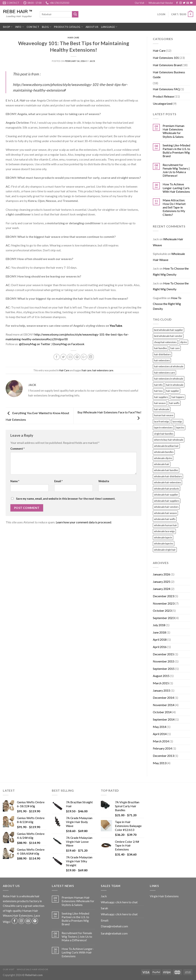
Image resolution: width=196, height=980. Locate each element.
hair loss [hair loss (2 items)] (158, 391)
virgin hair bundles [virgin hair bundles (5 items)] (164, 434)
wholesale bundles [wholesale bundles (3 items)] (164, 452)
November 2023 (164, 603)
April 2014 (160, 734)
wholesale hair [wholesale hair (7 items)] (162, 464)
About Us (92, 27)
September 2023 (164, 618)
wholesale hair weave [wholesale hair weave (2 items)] (165, 513)
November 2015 (164, 661)
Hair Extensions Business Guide (169, 75)
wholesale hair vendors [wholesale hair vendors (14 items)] (166, 507)
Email (58, 481)
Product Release (163, 96)
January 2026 (162, 574)
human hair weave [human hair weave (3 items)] (164, 415)
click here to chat (127, 902)
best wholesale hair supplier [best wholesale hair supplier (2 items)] (168, 330)
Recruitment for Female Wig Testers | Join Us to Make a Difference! (176, 170)
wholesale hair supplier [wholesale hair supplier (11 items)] (166, 495)
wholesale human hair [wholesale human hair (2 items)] (165, 525)
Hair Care (73, 38)
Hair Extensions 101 (166, 58)
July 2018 (159, 625)
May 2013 (160, 763)
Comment (17, 449)
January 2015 (162, 690)
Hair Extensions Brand (167, 65)
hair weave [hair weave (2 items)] (160, 403)
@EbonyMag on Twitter (35, 344)
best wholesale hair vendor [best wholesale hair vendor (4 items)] (168, 336)
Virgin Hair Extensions (164, 896)
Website (104, 481)
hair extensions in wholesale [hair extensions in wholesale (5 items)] (169, 379)
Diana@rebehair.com (114, 926)
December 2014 (163, 698)
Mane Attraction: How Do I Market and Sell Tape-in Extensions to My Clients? (174, 207)
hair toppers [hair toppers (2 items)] (178, 397)
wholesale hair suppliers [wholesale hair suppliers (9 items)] (167, 501)
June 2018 (159, 632)
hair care (87, 370)
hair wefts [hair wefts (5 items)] (174, 403)
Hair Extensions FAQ (166, 89)
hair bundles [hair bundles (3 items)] (160, 348)
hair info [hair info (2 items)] (158, 385)
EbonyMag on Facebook (68, 344)
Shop (8, 27)
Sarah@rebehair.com (114, 933)
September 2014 (164, 719)
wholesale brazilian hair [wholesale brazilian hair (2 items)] (166, 446)
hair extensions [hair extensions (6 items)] (162, 360)
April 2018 (160, 639)
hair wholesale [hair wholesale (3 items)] (162, 409)
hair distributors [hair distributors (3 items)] (162, 354)
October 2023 (162, 611)
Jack (92, 61)
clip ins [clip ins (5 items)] (183, 342)
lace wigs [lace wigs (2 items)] (177, 421)
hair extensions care (103, 370)
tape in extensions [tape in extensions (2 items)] (163, 427)
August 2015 (161, 676)
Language (109, 27)
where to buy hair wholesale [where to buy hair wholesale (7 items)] (169, 440)
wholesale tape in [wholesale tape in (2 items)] (163, 537)
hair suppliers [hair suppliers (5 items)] (161, 397)
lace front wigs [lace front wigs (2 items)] (162, 421)
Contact (33, 27)
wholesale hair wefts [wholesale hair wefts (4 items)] (165, 519)
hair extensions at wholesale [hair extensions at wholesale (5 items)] (169, 366)
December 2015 (163, 654)
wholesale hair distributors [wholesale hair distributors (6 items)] (168, 476)
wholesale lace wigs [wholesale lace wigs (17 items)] (164, 531)
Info (19, 27)
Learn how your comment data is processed (83, 522)
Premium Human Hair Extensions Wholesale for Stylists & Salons (173, 131)
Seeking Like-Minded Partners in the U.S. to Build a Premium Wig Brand (176, 151)
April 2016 (160, 647)
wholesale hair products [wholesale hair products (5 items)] (167, 489)
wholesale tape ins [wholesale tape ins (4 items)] (164, 543)
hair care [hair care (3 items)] (175, 348)
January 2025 (162, 582)
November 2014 (164, 705)
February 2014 (162, 748)
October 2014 (162, 712)
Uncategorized (163, 103)
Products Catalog (68, 27)
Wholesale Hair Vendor (161, 3)
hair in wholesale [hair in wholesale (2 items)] (175, 385)
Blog (47, 27)
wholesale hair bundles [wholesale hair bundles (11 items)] (166, 470)
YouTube (116, 326)
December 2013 (163, 756)
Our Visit (139, 3)
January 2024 (162, 589)
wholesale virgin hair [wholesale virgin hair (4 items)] (165, 550)
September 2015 (164, 669)
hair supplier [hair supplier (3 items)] (173, 391)
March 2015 (161, 683)
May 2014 (160, 727)
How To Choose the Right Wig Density (171, 271)
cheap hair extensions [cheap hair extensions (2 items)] (165, 342)
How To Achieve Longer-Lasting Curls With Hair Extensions (176, 188)
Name (15, 481)
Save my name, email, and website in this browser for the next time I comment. (66, 499)
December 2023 (163, 596)
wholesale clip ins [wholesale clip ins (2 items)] (163, 458)
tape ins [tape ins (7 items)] (180, 427)
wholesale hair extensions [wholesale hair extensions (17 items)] (167, 482)
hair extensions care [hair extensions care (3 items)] (164, 373)
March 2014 (161, 741)
